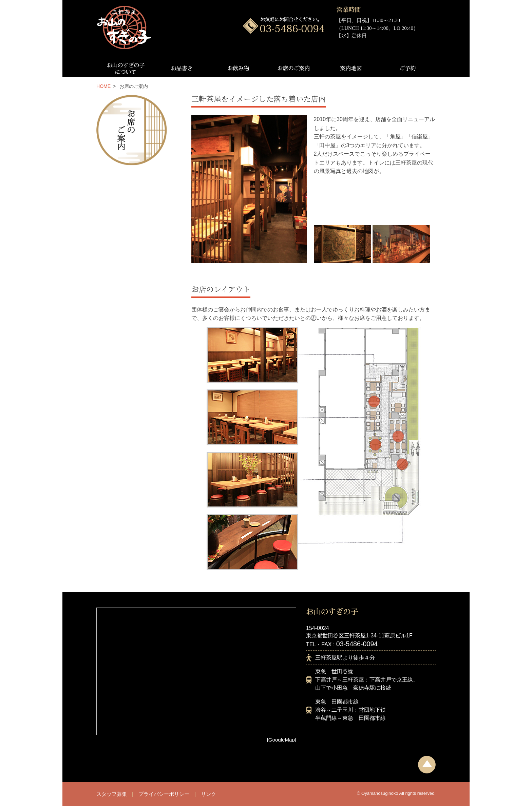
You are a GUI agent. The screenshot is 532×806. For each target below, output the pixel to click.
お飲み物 (238, 68)
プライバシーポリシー (164, 794)
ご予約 (407, 68)
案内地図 (351, 68)
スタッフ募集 (112, 794)
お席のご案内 (294, 68)
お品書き (181, 68)
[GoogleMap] (282, 740)
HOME (103, 86)
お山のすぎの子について (125, 68)
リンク (208, 794)
